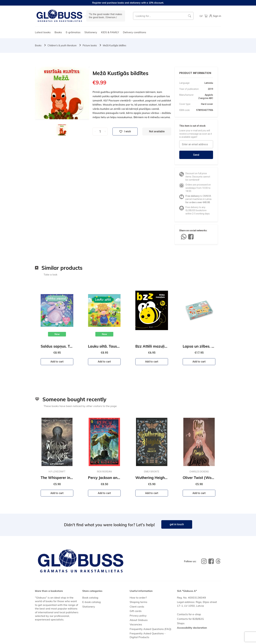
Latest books (43, 32)
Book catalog (90, 598)
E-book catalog (92, 602)
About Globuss (139, 620)
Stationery (91, 32)
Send (196, 155)
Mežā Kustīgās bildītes (115, 45)
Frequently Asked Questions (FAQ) (150, 629)
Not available (157, 131)
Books (58, 32)
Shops (181, 623)
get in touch (177, 524)
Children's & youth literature (62, 45)
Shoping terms (138, 602)
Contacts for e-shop (189, 614)
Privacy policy (138, 616)
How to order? (138, 598)
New (57, 334)
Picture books (90, 45)
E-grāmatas (73, 32)
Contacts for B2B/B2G (190, 619)
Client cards (137, 607)
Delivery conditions (135, 32)
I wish (125, 132)
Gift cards (136, 611)
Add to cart (57, 362)
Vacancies (136, 624)
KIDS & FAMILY (110, 32)
